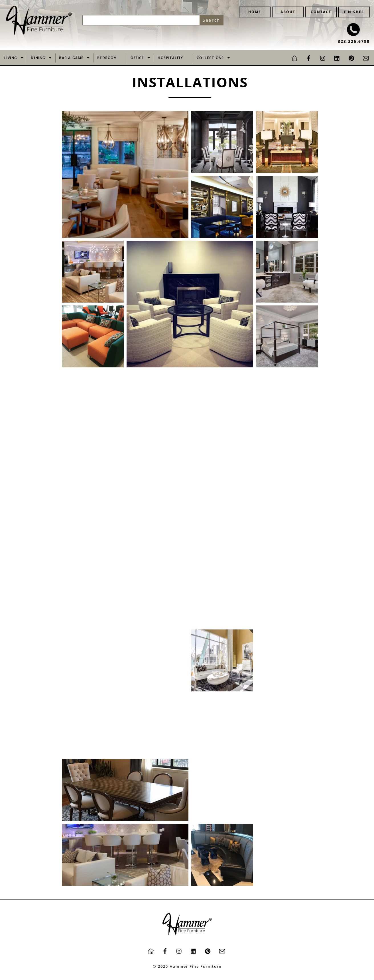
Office (137, 58)
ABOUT (288, 12)
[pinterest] (351, 57)
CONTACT (321, 12)
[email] (366, 57)
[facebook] (309, 57)
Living (10, 58)
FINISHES (354, 12)
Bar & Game (71, 58)
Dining (38, 58)
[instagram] (323, 57)
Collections (210, 58)
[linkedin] (337, 57)
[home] (294, 57)
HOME (255, 12)
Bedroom (107, 58)
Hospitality (170, 58)
